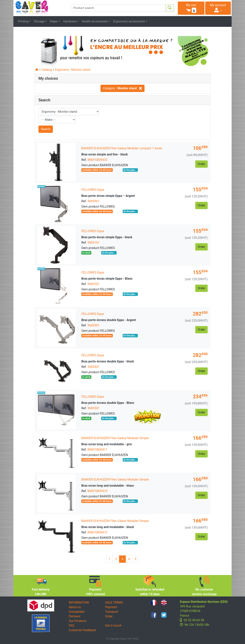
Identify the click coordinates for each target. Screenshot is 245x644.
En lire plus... (130, 170)
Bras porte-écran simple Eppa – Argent (108, 196)
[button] (191, 8)
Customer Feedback (82, 630)
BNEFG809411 (97, 450)
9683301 (94, 325)
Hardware (70, 21)
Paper (54, 21)
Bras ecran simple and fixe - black (105, 154)
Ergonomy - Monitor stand (73, 70)
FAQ (71, 626)
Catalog (47, 70)
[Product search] (118, 8)
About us (75, 607)
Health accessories (95, 21)
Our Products (78, 621)
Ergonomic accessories (129, 21)
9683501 (94, 408)
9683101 (94, 243)
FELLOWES (89, 190)
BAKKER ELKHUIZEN (95, 148)
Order (109, 616)
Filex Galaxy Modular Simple (129, 438)
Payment (111, 607)
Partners (75, 616)
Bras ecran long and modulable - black (108, 527)
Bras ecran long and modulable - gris (107, 444)
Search (46, 129)
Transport (112, 612)
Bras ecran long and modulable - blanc (108, 486)
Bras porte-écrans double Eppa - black (108, 361)
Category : (122, 88)
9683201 (94, 284)
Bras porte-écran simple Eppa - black (107, 237)
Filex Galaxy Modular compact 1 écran (136, 148)
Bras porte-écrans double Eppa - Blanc (108, 403)
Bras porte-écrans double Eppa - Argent (109, 320)
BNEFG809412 (97, 532)
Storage (39, 21)
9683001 (94, 201)
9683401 (94, 367)
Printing (23, 21)
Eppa (100, 190)
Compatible (77, 612)
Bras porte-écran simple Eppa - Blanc (107, 279)
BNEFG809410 (97, 491)
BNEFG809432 (97, 160)
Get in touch (113, 626)
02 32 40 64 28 (194, 620)
